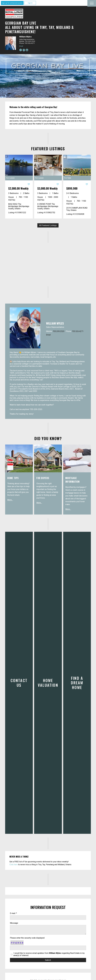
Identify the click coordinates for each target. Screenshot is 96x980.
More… (10, 500)
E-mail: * (13, 809)
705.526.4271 (78, 331)
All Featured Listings (48, 225)
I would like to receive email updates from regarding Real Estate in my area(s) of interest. (49, 850)
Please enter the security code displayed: (27, 833)
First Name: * (15, 883)
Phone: (13, 912)
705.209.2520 (59, 331)
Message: (14, 819)
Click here (14, 760)
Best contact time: (17, 922)
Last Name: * (15, 893)
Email (21, 46)
